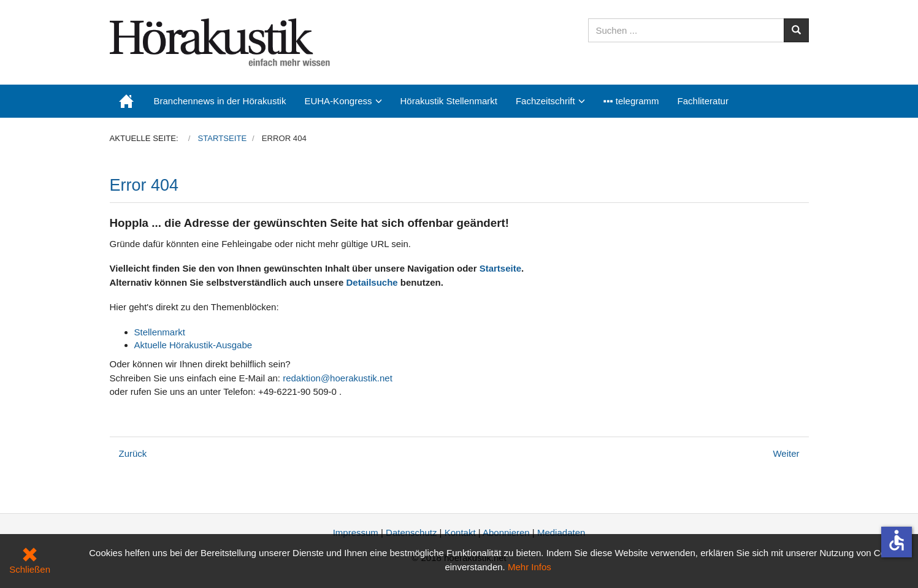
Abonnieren (506, 533)
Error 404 (144, 185)
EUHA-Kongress (338, 101)
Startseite (500, 268)
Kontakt (460, 533)
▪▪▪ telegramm (631, 101)
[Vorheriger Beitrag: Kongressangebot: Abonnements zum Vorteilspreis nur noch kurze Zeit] (133, 453)
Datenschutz (411, 533)
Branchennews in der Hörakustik (220, 101)
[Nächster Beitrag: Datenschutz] (786, 453)
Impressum (356, 533)
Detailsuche (372, 282)
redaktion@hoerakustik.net (338, 378)
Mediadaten (561, 533)
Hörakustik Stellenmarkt (449, 101)
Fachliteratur (703, 101)
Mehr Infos (530, 567)
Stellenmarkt (160, 332)
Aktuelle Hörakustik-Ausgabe (193, 345)
